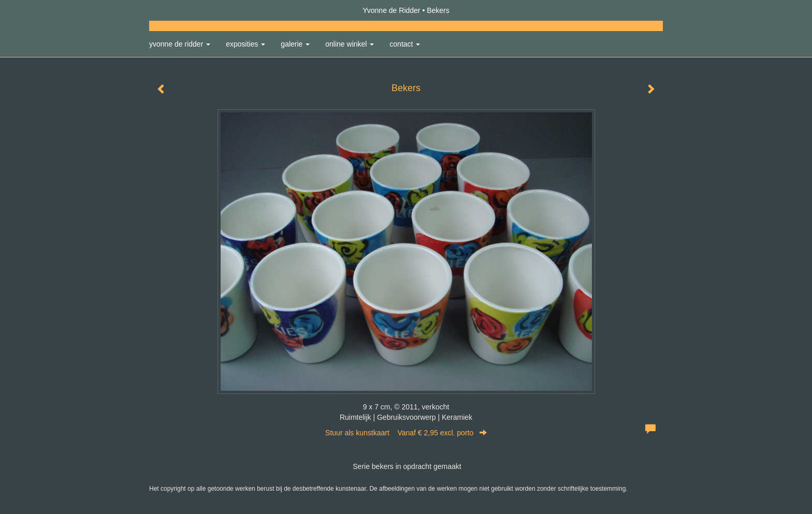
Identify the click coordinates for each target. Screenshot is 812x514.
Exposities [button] (245, 44)
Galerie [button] (295, 44)
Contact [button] (405, 44)
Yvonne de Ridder (391, 10)
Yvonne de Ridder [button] (180, 44)
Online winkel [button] (350, 44)
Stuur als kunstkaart (406, 433)
